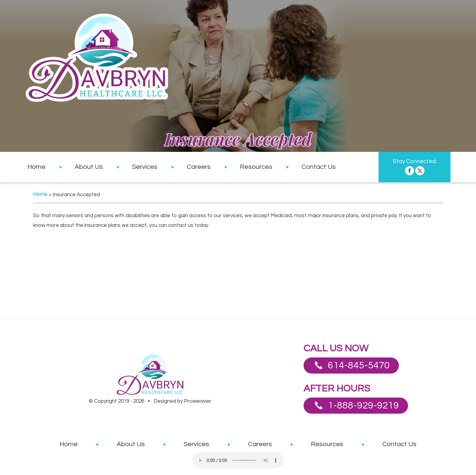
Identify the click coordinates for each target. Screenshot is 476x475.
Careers (199, 167)
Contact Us (319, 167)
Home (36, 167)
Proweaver (198, 401)
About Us (89, 167)
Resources (256, 167)
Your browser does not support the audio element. (238, 460)
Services (145, 167)
